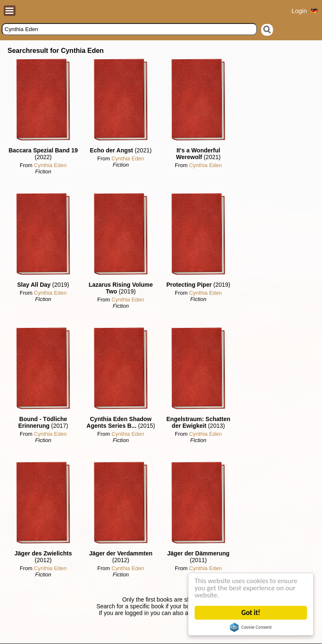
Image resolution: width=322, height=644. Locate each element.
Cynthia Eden (50, 165)
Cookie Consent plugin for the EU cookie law (251, 627)
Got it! (251, 613)
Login (299, 11)
